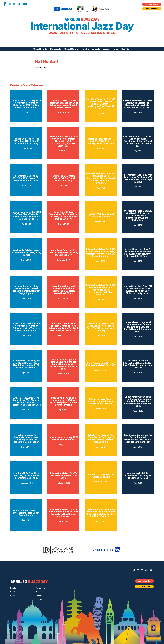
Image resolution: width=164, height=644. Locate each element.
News (115, 49)
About (106, 49)
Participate (56, 49)
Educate (96, 49)
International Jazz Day (82, 26)
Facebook (5, 4)
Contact (39, 600)
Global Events (40, 49)
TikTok (19, 4)
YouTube (25, 4)
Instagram (9, 4)
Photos (13, 596)
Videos (39, 592)
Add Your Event (152, 9)
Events (13, 588)
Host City (126, 49)
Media (86, 49)
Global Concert (72, 49)
